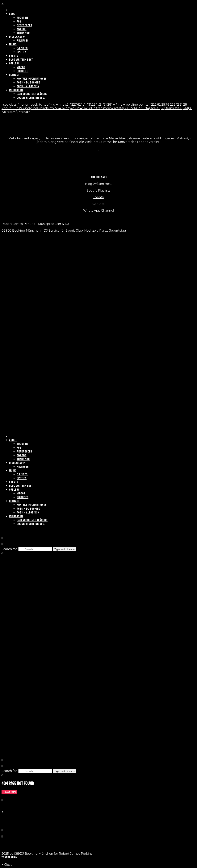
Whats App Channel (99, 211)
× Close (7, 865)
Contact (98, 204)
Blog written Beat (99, 184)
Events (98, 197)
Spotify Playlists (98, 191)
